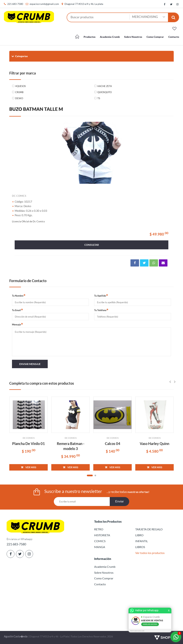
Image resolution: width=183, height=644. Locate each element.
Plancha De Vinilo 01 (29, 444)
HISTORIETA (102, 535)
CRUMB (19, 92)
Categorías (19, 56)
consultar (92, 245)
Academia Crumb (110, 37)
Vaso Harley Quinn (154, 444)
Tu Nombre (19, 296)
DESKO (19, 98)
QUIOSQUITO (105, 92)
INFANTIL (142, 541)
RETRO (99, 529)
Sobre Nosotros (133, 37)
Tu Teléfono (101, 310)
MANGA (100, 547)
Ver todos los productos (150, 553)
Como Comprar (155, 37)
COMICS (100, 541)
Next (167, 153)
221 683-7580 (15, 4)
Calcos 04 (113, 444)
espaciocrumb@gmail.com (44, 4)
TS (99, 98)
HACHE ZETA (105, 86)
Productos (90, 37)
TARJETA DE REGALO (149, 529)
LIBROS (140, 547)
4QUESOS (20, 86)
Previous (16, 153)
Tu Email (18, 310)
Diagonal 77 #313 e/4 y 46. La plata (84, 4)
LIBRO (139, 535)
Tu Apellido (101, 296)
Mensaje (18, 324)
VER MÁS (29, 467)
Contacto (174, 37)
